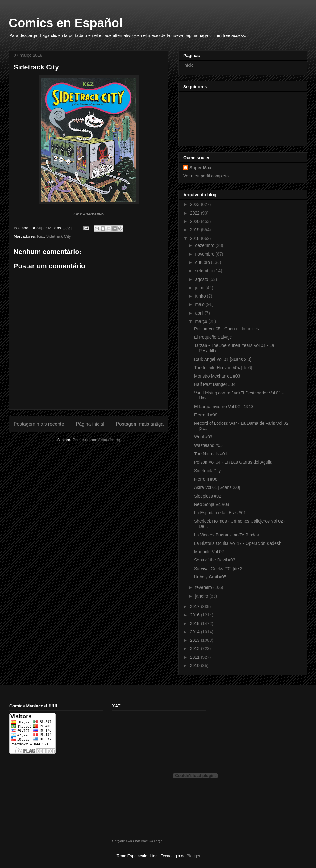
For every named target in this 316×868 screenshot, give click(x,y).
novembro (205, 254)
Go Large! (156, 841)
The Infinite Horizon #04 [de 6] (223, 368)
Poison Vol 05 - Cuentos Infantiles (227, 329)
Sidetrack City (59, 236)
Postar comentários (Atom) (96, 440)
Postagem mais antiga (140, 424)
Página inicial (90, 424)
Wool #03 (203, 437)
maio (200, 304)
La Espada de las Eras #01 (220, 513)
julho (200, 288)
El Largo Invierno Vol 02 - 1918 (224, 407)
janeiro (202, 596)
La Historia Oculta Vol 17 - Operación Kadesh (238, 543)
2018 (195, 238)
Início (188, 65)
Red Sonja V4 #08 (212, 504)
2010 (195, 666)
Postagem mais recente (39, 424)
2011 (195, 657)
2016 (195, 615)
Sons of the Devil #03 (215, 560)
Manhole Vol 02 (209, 552)
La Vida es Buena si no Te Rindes (227, 535)
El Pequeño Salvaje (213, 337)
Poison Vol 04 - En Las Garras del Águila (233, 462)
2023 (195, 204)
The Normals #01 (211, 454)
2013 (195, 640)
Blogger (193, 856)
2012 (195, 649)
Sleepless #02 (208, 496)
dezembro (205, 245)
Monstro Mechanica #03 (217, 376)
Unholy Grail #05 (210, 577)
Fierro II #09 (206, 415)
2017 (195, 607)
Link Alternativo (89, 214)
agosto (202, 279)
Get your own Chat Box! (130, 841)
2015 (195, 624)
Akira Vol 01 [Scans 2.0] (217, 487)
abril (200, 313)
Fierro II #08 (206, 479)
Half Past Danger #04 (215, 384)
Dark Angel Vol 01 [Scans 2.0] (223, 359)
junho (201, 296)
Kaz (40, 236)
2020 (195, 221)
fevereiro (204, 587)
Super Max (200, 168)
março (202, 321)
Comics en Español (66, 23)
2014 (195, 632)
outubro (203, 262)
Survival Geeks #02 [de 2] (219, 569)
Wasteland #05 (208, 445)
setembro (205, 271)
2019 (195, 230)
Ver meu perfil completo (206, 176)
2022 (195, 213)
